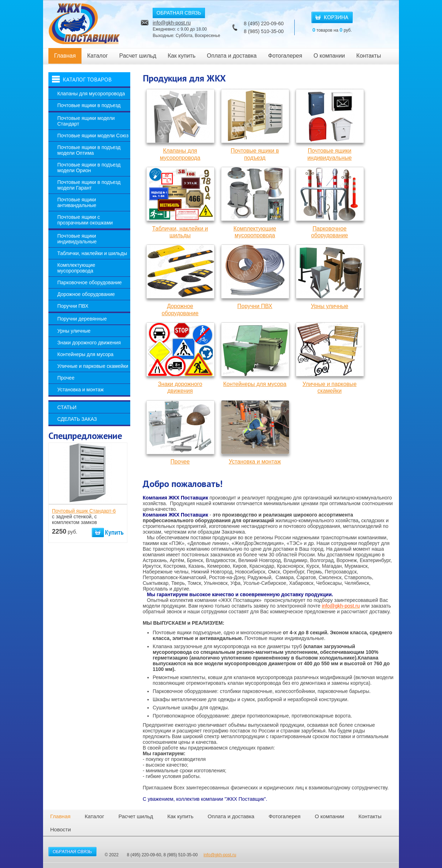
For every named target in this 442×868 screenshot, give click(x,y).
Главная (65, 56)
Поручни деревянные (82, 319)
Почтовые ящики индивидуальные (77, 239)
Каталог (98, 56)
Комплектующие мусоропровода (76, 268)
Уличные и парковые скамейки (93, 366)
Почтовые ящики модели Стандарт (86, 121)
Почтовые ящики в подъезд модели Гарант (89, 185)
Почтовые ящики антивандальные (77, 202)
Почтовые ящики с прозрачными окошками (85, 220)
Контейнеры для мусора (85, 354)
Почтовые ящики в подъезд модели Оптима (89, 150)
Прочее (66, 378)
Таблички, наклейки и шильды (92, 253)
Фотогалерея (285, 56)
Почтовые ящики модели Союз (93, 136)
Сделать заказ (77, 419)
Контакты (369, 56)
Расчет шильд (138, 56)
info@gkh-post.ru (172, 23)
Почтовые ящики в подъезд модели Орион (89, 168)
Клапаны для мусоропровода (91, 94)
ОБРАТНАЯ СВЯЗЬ (179, 13)
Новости (60, 829)
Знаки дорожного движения (89, 343)
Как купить (181, 56)
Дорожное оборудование (86, 294)
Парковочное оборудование (90, 282)
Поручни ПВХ (73, 306)
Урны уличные (74, 331)
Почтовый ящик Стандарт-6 (84, 511)
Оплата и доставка (232, 56)
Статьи (67, 407)
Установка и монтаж (80, 390)
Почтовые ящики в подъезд (89, 105)
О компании (329, 56)
